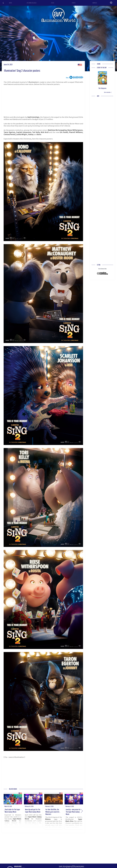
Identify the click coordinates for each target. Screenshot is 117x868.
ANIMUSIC (95, 3)
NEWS (11, 3)
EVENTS (74, 3)
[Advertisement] (43, 101)
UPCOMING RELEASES (32, 3)
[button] (82, 811)
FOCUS (53, 3)
